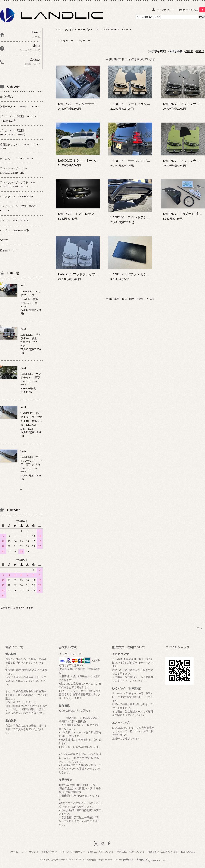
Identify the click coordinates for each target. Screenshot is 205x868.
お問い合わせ (49, 852)
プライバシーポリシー (73, 852)
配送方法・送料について (131, 852)
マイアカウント (165, 10)
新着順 (200, 51)
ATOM (191, 852)
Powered (140, 860)
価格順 (189, 51)
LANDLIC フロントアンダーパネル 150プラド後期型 (150, 217)
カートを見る (194, 10)
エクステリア (66, 41)
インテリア (84, 41)
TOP (58, 30)
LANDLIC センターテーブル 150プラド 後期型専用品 (98, 104)
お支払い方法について (101, 852)
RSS (183, 852)
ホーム (14, 852)
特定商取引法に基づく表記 (163, 852)
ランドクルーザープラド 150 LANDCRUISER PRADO (98, 30)
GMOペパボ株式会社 (87, 860)
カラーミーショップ (48, 860)
